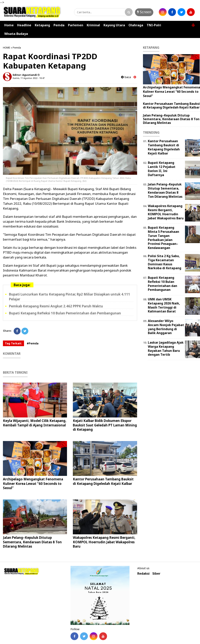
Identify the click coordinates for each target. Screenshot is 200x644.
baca (126, 77)
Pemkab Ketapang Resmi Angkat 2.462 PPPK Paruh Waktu (56, 306)
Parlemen (76, 25)
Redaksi (143, 574)
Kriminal (93, 25)
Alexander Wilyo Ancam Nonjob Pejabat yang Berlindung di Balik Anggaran (166, 327)
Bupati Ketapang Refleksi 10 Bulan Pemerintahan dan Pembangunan (65, 313)
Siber (156, 574)
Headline (24, 25)
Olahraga (136, 25)
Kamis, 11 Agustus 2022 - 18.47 (29, 78)
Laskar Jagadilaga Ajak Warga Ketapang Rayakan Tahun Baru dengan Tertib (166, 348)
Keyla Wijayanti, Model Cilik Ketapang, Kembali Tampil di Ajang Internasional (35, 423)
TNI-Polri (154, 25)
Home (9, 25)
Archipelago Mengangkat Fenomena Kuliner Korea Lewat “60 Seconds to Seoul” (33, 483)
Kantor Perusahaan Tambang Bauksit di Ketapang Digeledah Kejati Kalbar (103, 481)
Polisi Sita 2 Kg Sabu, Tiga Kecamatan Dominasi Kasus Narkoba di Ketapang (165, 262)
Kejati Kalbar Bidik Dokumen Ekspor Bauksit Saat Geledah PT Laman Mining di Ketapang (105, 425)
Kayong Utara (114, 25)
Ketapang (42, 25)
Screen (144, 12)
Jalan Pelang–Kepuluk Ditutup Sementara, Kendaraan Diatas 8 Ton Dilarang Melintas (32, 542)
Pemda (59, 25)
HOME (7, 48)
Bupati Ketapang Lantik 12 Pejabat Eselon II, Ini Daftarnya (162, 169)
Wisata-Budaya (16, 34)
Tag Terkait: (13, 343)
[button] (193, 24)
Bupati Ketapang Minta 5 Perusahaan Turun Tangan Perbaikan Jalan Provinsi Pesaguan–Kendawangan (163, 238)
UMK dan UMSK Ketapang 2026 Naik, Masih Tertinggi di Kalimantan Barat (164, 305)
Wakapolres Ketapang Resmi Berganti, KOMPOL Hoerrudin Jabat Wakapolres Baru (104, 542)
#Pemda (33, 343)
